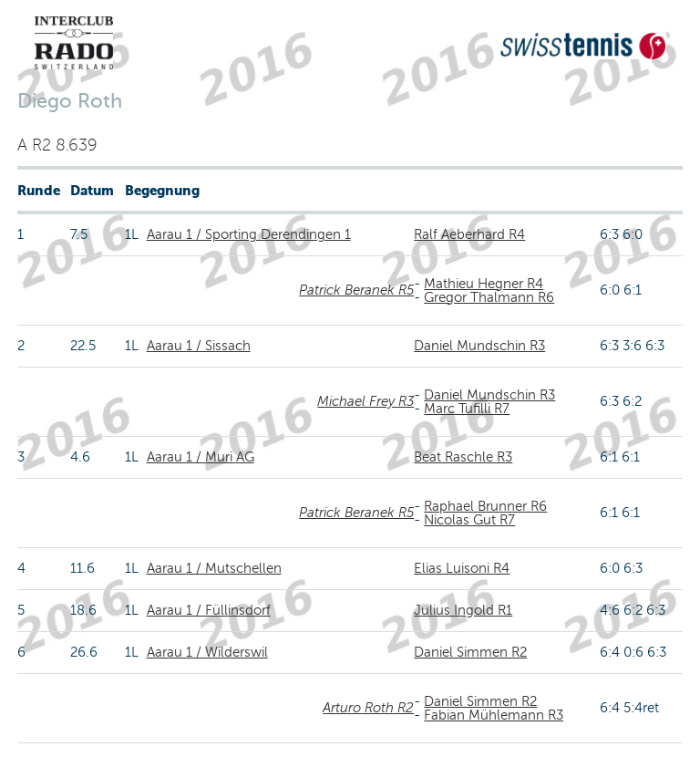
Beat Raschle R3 (463, 457)
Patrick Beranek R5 (356, 290)
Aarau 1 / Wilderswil (207, 652)
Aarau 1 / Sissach (199, 346)
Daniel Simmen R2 (470, 652)
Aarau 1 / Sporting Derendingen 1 (249, 234)
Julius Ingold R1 (463, 610)
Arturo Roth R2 (368, 708)
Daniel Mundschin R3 (479, 346)
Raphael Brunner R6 (485, 506)
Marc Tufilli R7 (467, 409)
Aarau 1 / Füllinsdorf (209, 610)
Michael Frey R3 (365, 401)
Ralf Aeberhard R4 (469, 234)
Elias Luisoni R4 (462, 568)
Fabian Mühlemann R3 (494, 715)
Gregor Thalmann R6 (489, 297)
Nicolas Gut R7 (469, 520)
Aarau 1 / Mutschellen (214, 568)
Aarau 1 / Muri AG (201, 457)
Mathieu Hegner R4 (484, 284)
